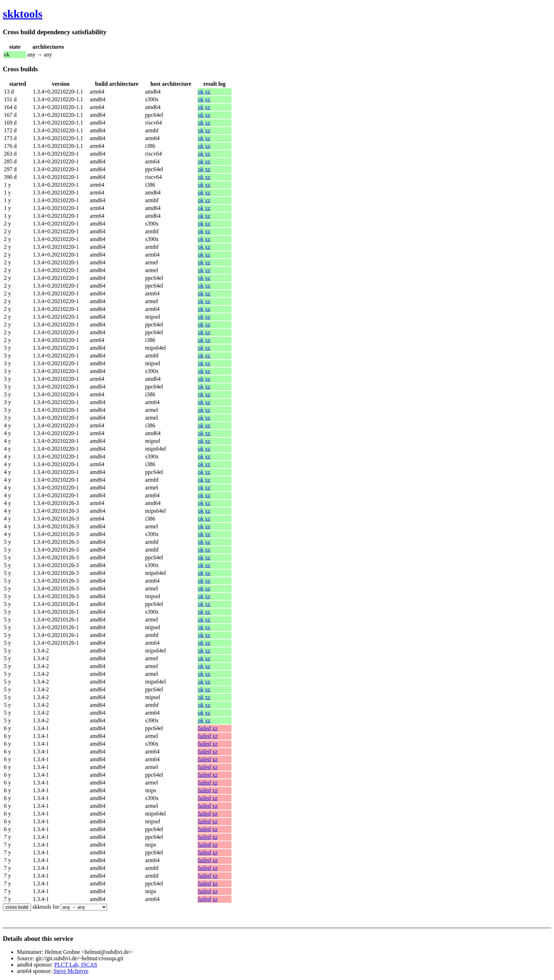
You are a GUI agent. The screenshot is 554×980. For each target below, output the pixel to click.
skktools (23, 14)
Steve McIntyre (71, 971)
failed (204, 728)
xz (208, 92)
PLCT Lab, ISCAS (76, 965)
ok (201, 92)
